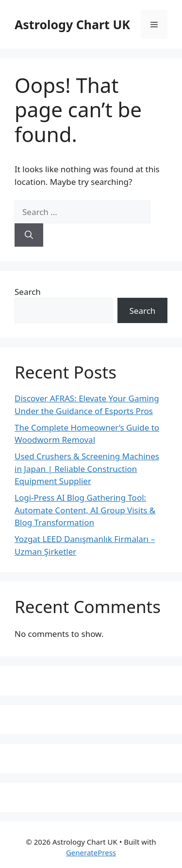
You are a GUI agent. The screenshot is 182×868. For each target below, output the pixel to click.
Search (28, 292)
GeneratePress (91, 852)
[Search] (29, 235)
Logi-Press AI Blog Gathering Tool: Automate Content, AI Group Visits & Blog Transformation (85, 510)
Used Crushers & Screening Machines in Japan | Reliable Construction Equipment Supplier (87, 469)
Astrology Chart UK (72, 24)
